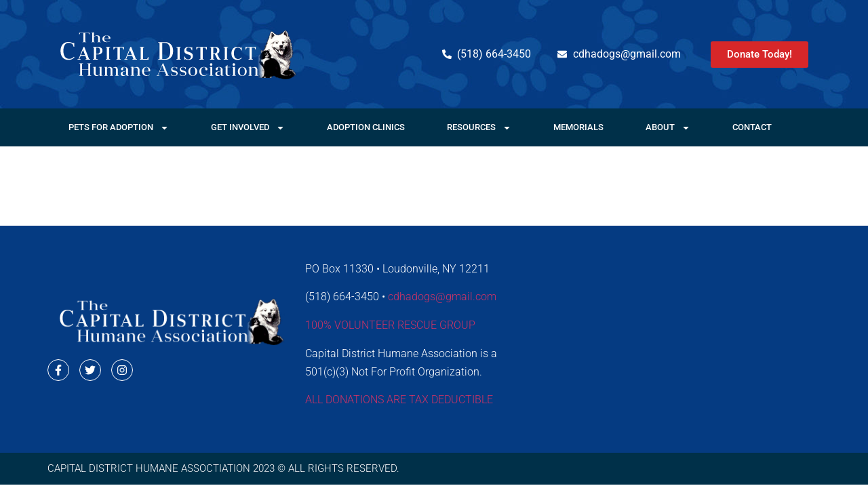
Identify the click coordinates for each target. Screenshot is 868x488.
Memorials (578, 127)
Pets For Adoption (119, 128)
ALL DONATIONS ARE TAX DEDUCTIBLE (399, 400)
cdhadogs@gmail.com (442, 297)
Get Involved (248, 128)
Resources (479, 128)
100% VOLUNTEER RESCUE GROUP (390, 325)
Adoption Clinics (366, 127)
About (668, 128)
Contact (752, 127)
